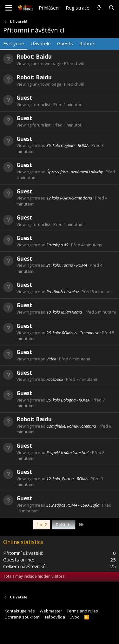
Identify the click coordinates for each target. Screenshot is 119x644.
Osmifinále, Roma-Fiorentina (71, 426)
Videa (51, 359)
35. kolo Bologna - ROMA (68, 400)
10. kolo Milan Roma (64, 312)
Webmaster (51, 611)
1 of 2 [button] (42, 525)
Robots (87, 43)
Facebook (55, 379)
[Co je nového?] (99, 8)
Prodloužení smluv (63, 292)
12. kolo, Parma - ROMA (67, 479)
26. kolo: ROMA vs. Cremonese (73, 333)
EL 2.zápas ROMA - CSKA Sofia (73, 505)
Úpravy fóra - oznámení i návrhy (75, 172)
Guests (65, 43)
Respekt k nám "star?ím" (68, 452)
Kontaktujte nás (20, 611)
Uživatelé (41, 43)
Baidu (44, 57)
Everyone (14, 43)
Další (64, 525)
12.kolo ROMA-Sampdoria (69, 198)
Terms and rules (82, 611)
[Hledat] (112, 8)
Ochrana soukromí (22, 617)
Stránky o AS (57, 245)
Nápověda (55, 617)
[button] (9, 8)
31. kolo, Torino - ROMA (67, 265)
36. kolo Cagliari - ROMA (67, 145)
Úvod (75, 617)
